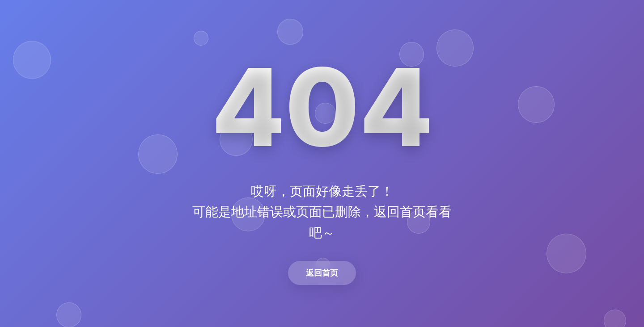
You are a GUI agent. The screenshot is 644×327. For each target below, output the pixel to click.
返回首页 (322, 273)
